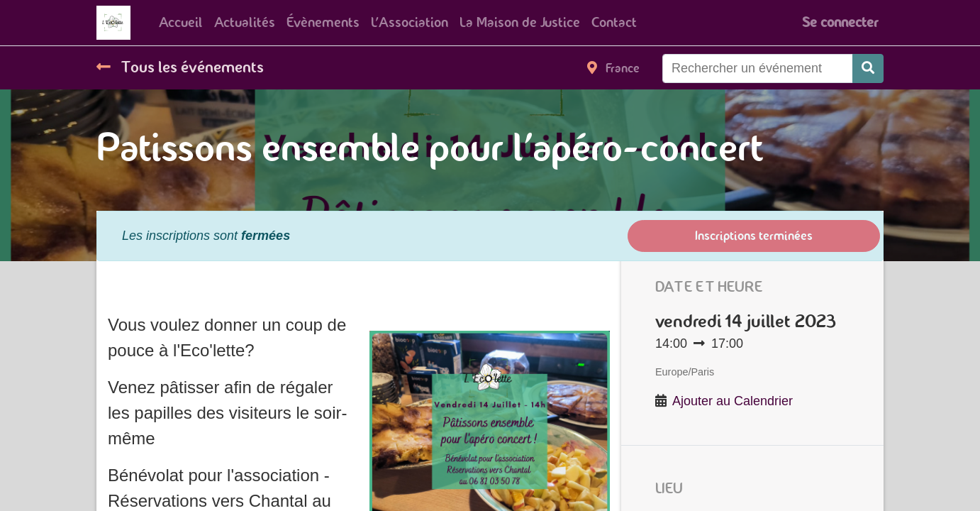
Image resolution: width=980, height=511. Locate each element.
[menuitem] (181, 23)
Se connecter (840, 22)
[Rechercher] (868, 68)
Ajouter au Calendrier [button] (733, 401)
